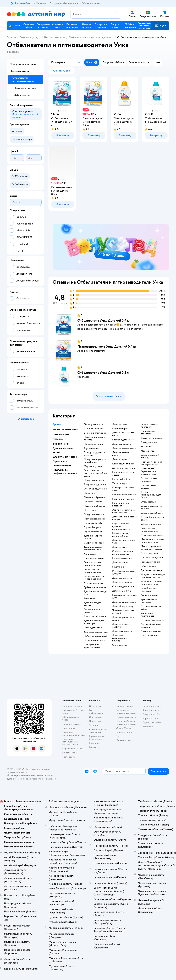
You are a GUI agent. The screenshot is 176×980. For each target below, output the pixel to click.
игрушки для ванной (123, 440)
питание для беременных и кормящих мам (148, 471)
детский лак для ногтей (92, 604)
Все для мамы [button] (61, 444)
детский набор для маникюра (94, 622)
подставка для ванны (152, 535)
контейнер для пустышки (149, 590)
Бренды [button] (57, 424)
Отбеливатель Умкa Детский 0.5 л (103, 373)
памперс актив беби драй (123, 489)
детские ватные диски (124, 448)
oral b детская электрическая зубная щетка (95, 473)
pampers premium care (124, 495)
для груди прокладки (152, 438)
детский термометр (123, 606)
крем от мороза (121, 429)
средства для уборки (152, 513)
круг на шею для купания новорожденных (121, 526)
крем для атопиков (94, 558)
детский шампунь (122, 591)
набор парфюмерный (95, 636)
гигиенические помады (92, 611)
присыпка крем (149, 636)
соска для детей (149, 595)
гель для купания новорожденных (93, 564)
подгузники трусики (123, 499)
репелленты (90, 599)
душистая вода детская (96, 632)
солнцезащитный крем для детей (93, 646)
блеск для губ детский (96, 617)
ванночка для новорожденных (150, 530)
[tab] (111, 247)
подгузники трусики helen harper (95, 461)
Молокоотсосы (149, 451)
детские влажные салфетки (122, 625)
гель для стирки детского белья (120, 535)
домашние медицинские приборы (119, 638)
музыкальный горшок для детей (124, 572)
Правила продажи (72, 724)
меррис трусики (93, 466)
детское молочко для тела (124, 541)
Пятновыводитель (25, 88)
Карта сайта (68, 757)
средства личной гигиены (150, 456)
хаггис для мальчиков (123, 468)
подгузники (119, 567)
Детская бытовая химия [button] (63, 450)
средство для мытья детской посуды (123, 553)
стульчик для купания (124, 587)
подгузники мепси (94, 515)
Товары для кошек (152, 706)
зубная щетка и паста (95, 587)
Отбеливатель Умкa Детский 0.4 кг (104, 320)
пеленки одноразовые (153, 620)
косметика (146, 447)
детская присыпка (122, 578)
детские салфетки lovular (93, 537)
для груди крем (149, 442)
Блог (118, 736)
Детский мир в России (19, 779)
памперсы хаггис (93, 502)
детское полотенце (151, 570)
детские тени (119, 424)
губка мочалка (148, 566)
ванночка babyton (93, 429)
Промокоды (69, 728)
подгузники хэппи (94, 480)
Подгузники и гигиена (23, 64)
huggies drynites (121, 479)
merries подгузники (94, 519)
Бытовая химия (53, 37)
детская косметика (94, 583)
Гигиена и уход (29, 37)
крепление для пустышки (149, 601)
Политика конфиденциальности (74, 733)
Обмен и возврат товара (71, 718)
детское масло (120, 563)
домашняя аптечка (122, 631)
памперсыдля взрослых (148, 432)
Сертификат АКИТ (72, 749)
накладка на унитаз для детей (124, 596)
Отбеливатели (22, 95)
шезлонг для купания (152, 558)
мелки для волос (93, 628)
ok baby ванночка (93, 424)
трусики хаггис (92, 448)
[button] (160, 26)
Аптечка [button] (58, 439)
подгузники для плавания (121, 504)
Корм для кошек (151, 710)
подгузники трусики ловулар (95, 438)
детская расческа (121, 444)
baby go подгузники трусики (94, 454)
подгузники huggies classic (123, 474)
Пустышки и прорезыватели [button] (62, 463)
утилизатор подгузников (148, 615)
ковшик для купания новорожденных (151, 583)
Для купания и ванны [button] (65, 457)
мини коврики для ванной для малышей (152, 548)
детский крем (120, 459)
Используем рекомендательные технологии (30, 775)
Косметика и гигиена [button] (65, 429)
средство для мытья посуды (151, 507)
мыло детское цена (94, 641)
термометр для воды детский (123, 612)
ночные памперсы (122, 558)
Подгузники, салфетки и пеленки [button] (65, 471)
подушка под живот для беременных (151, 463)
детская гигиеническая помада (124, 518)
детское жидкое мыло (124, 602)
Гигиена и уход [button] (61, 434)
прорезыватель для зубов (151, 608)
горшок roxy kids (93, 523)
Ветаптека (148, 727)
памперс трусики (93, 444)
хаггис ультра (119, 483)
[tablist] (111, 247)
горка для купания (150, 562)
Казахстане (37, 779)
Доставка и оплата (72, 706)
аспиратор (90, 554)
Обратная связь (70, 753)
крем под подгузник (123, 464)
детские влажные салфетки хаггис (93, 548)
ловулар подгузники (95, 485)
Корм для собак (151, 718)
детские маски (120, 547)
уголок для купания (151, 524)
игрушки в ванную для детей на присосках (153, 576)
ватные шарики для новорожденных (94, 577)
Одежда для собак (152, 722)
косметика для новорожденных (93, 571)
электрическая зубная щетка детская (124, 511)
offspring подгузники (95, 489)
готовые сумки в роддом (149, 487)
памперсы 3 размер (94, 497)
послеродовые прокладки (149, 480)
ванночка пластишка (95, 433)
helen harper (91, 510)
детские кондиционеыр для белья (151, 495)
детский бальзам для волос (123, 434)
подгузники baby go (95, 506)
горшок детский (149, 553)
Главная (11, 37)
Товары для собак (152, 714)
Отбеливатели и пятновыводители (90, 37)
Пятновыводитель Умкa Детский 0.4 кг (107, 347)
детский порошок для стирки (152, 518)
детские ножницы (122, 582)
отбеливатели (148, 502)
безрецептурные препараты (150, 426)
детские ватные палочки (121, 454)
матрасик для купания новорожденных (152, 541)
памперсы (89, 493)
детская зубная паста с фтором (124, 619)
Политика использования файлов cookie (70, 742)
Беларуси (51, 779)
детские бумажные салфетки (151, 626)
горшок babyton (92, 527)
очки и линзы (120, 645)
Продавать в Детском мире (74, 712)
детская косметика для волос (96, 593)
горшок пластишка (94, 532)
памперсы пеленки (151, 631)
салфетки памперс (94, 543)
